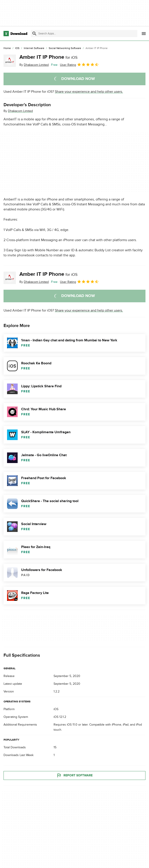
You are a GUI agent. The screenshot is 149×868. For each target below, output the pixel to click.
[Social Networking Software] (65, 48)
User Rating (79, 64)
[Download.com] (15, 34)
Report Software (74, 775)
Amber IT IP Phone (48, 57)
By (34, 65)
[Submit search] (34, 34)
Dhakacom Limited (20, 111)
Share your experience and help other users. (89, 92)
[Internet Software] (34, 48)
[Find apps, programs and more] (84, 34)
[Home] (7, 48)
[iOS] (17, 48)
